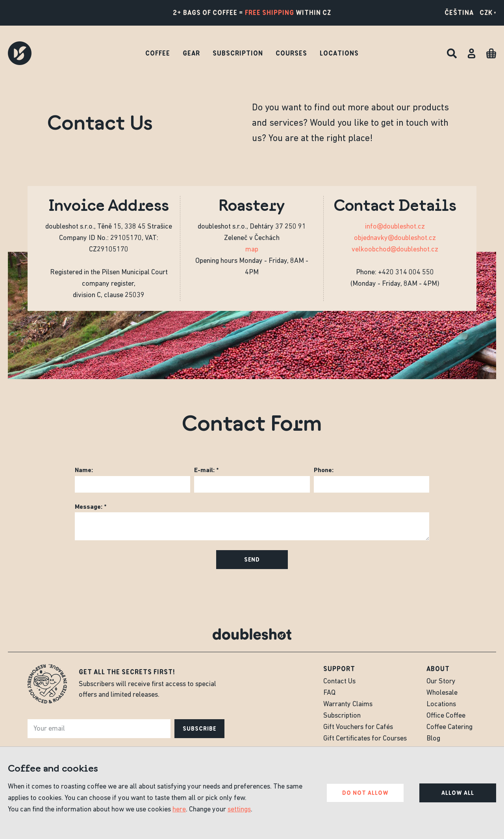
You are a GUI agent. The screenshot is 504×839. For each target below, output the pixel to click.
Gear (191, 53)
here (179, 810)
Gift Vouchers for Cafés (358, 727)
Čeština (459, 13)
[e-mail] (99, 729)
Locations (339, 53)
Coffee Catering (449, 727)
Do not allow (365, 793)
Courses (291, 53)
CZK (488, 13)
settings (239, 810)
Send (252, 560)
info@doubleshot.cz (395, 227)
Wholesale (442, 693)
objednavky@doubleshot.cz (395, 238)
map (252, 250)
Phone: (324, 471)
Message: (89, 507)
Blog (433, 739)
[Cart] (491, 53)
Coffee (158, 53)
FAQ (329, 693)
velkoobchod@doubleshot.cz (395, 250)
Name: (84, 471)
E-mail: (204, 471)
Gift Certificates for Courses (365, 739)
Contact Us (339, 682)
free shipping (270, 13)
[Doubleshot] (20, 53)
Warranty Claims (348, 704)
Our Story (441, 682)
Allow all (458, 793)
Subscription (238, 53)
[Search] (452, 53)
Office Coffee (446, 716)
